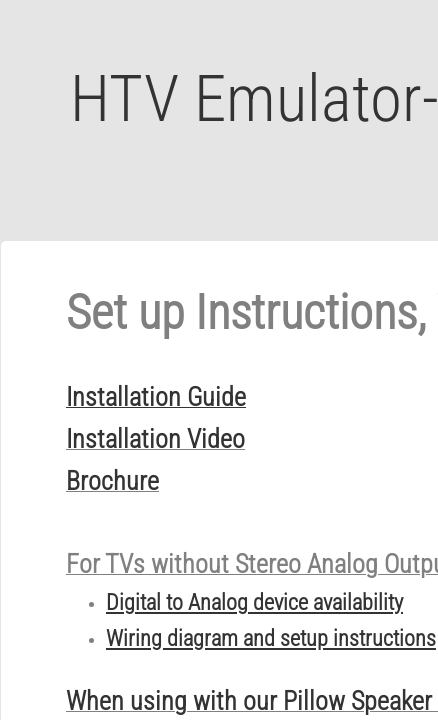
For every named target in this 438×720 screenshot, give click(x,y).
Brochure (112, 481)
